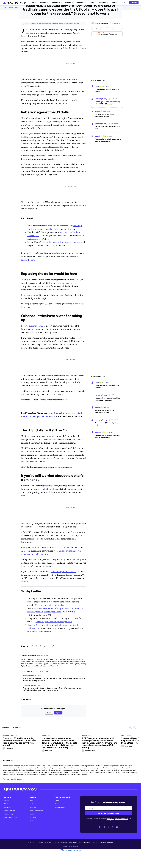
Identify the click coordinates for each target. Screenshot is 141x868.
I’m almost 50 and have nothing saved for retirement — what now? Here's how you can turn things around (20, 742)
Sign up (58, 713)
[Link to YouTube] (117, 827)
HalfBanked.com (60, 807)
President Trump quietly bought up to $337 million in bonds (108, 140)
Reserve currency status (32, 326)
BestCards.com (59, 804)
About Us (7, 800)
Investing (44, 2)
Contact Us (7, 807)
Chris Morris (128, 746)
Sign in (49, 713)
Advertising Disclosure (75, 842)
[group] (70, 742)
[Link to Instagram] (100, 827)
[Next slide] (135, 728)
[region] (70, 742)
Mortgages (81, 2)
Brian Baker (49, 751)
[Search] (125, 3)
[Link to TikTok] (109, 827)
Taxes (114, 2)
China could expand (30, 295)
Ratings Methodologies (11, 817)
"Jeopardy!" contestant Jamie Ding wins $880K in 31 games (107, 103)
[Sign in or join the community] (134, 3)
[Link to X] (113, 827)
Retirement (57, 2)
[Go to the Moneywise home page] (14, 3)
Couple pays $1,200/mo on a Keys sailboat (107, 90)
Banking (69, 2)
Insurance (103, 2)
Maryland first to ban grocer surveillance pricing (105, 115)
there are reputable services (64, 572)
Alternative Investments (36, 811)
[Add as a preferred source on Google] (107, 34)
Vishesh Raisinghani (102, 23)
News (34, 2)
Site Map (95, 842)
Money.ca (58, 800)
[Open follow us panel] (117, 28)
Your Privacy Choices (70, 850)
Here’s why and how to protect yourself (54, 622)
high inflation (51, 489)
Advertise (7, 804)
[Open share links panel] (107, 28)
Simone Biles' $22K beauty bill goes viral (107, 128)
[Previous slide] (131, 728)
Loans (93, 2)
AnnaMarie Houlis (90, 751)
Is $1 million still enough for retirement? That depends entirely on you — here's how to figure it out (54, 679)
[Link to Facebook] (104, 827)
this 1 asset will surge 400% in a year (64, 242)
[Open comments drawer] (96, 28)
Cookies (40, 842)
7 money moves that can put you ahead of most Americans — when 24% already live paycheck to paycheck (52, 689)
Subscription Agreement (122, 819)
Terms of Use (111, 819)
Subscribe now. (28, 260)
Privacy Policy (108, 820)
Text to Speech (87, 842)
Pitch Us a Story (9, 814)
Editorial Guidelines (10, 811)
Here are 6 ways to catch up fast (50, 605)
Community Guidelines (106, 842)
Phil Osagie (9, 748)
